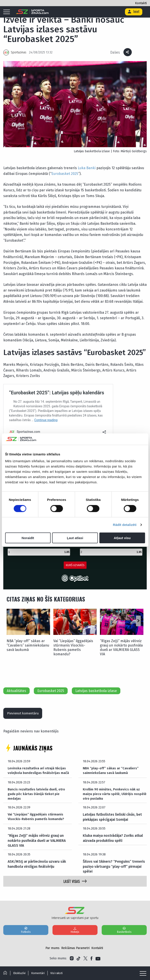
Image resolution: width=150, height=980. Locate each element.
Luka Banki (87, 168)
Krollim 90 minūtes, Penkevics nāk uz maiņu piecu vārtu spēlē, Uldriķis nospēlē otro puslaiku (113, 796)
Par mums (52, 950)
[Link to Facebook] (91, 961)
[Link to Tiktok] (79, 961)
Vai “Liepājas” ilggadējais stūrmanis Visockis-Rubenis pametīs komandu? (73, 648)
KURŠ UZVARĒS (75, 565)
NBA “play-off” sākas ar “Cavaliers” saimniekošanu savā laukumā (28, 645)
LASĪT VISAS (75, 884)
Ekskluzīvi (20, 973)
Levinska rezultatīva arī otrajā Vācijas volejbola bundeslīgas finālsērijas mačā (40, 772)
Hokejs (75, 932)
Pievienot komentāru (25, 714)
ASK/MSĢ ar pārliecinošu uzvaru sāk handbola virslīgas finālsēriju (37, 866)
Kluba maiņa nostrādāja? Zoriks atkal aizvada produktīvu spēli (113, 840)
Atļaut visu (122, 538)
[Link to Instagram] (72, 961)
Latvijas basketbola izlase (96, 691)
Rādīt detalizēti (125, 525)
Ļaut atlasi (75, 538)
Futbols (26, 932)
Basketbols (124, 932)
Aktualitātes (16, 691)
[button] (138, 621)
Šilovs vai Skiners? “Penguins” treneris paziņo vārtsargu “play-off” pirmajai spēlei (114, 869)
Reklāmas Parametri (75, 950)
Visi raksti (59, 973)
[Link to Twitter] (85, 961)
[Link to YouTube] (98, 961)
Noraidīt (28, 538)
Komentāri (39, 973)
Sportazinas (19, 52)
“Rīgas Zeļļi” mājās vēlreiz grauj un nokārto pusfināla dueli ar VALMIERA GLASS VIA (121, 648)
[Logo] (32, 12)
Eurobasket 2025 (65, 174)
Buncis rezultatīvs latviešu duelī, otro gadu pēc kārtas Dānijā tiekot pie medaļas (38, 796)
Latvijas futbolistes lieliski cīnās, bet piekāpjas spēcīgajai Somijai (112, 819)
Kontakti (141, 3)
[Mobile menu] (8, 12)
